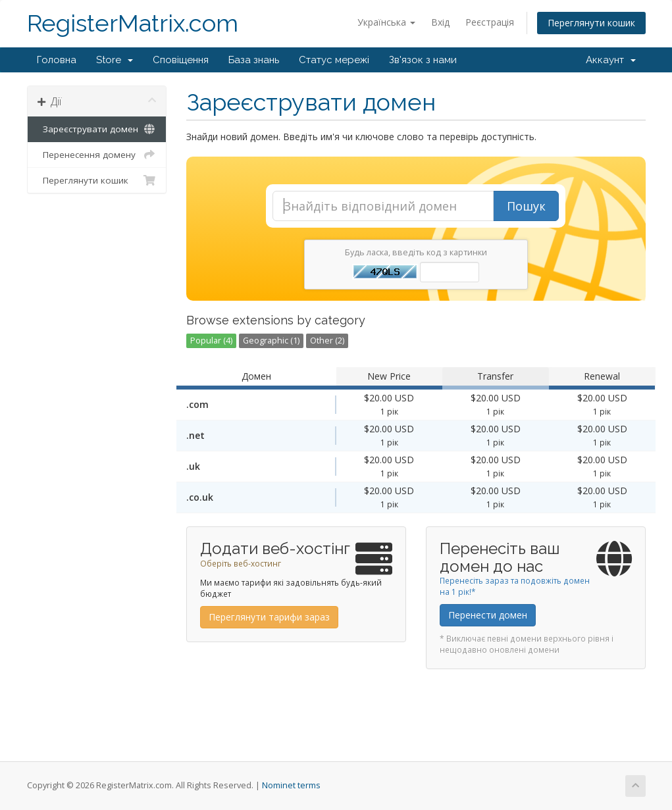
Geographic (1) (271, 341)
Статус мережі (334, 60)
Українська (386, 22)
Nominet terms (291, 785)
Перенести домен (488, 615)
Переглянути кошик (591, 23)
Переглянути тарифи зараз (269, 617)
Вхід (440, 22)
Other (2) (327, 341)
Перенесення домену (97, 155)
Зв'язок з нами (423, 60)
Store (115, 60)
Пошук (526, 206)
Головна (57, 60)
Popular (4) (211, 341)
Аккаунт (611, 60)
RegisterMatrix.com (133, 23)
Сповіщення (181, 60)
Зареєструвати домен (97, 129)
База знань (254, 60)
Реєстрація (490, 22)
